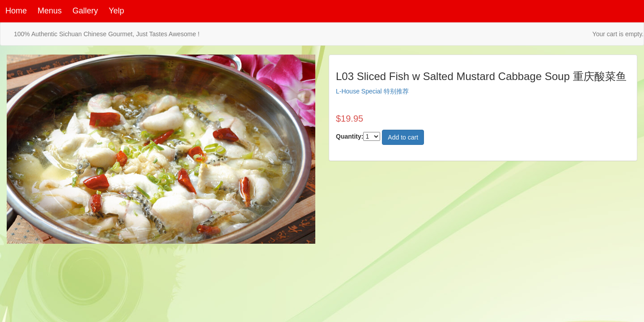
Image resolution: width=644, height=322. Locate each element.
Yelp (116, 11)
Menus (50, 11)
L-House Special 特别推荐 (372, 91)
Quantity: (350, 136)
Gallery (85, 11)
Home (16, 11)
